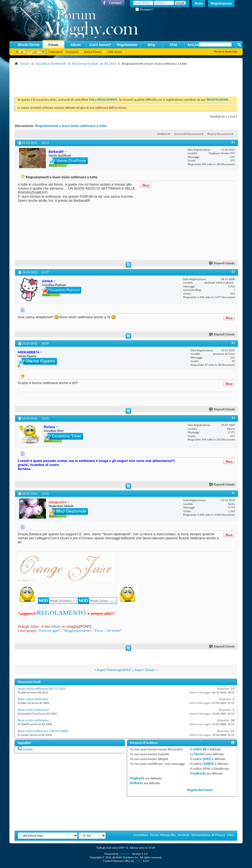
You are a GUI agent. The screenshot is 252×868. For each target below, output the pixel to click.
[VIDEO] (208, 764)
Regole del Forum (200, 790)
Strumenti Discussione (188, 134)
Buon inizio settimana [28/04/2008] (43, 731)
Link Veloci (115, 52)
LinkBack (162, 134)
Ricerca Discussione (219, 134)
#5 (233, 493)
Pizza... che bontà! (108, 630)
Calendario (55, 52)
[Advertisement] (113, 79)
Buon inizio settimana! (34, 710)
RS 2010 (110, 64)
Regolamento (127, 45)
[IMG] (207, 759)
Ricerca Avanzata (226, 52)
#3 (233, 343)
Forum (53, 45)
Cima (231, 835)
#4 (233, 418)
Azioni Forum (93, 52)
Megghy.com (30, 52)
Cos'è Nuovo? (100, 45)
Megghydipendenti (77, 630)
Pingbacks (137, 778)
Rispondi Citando (222, 263)
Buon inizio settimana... (34, 720)
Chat (173, 45)
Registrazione (221, 3)
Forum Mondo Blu (163, 835)
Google (28, 749)
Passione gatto (49, 630)
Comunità (72, 52)
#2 (233, 272)
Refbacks (136, 783)
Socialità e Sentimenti (51, 64)
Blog (151, 45)
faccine (199, 754)
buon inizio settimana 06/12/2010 (42, 688)
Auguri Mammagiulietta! (114, 670)
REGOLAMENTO (61, 613)
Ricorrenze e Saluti (85, 64)
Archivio (184, 835)
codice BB (200, 749)
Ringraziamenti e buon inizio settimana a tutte (71, 126)
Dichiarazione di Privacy (208, 835)
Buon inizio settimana (33, 699)
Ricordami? (144, 10)
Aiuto (199, 3)
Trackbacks (198, 773)
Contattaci (141, 835)
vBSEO (138, 861)
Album (75, 45)
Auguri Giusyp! (145, 670)
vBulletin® (125, 854)
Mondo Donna (29, 45)
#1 (233, 142)
